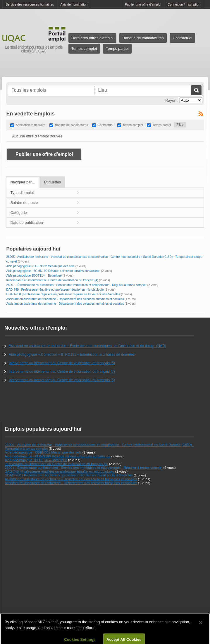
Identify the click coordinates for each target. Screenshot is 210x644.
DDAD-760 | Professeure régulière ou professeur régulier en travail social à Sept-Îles (63, 294)
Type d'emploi (22, 193)
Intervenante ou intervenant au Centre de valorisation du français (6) (62, 380)
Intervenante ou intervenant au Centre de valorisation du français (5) (62, 363)
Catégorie (18, 213)
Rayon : (172, 100)
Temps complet (84, 48)
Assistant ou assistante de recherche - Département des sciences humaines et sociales (65, 299)
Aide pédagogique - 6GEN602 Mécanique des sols (40, 266)
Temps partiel (117, 48)
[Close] (201, 625)
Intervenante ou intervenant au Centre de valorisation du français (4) (52, 280)
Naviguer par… (23, 182)
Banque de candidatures (143, 38)
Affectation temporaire (31, 125)
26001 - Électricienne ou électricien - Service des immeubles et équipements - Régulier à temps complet (76, 285)
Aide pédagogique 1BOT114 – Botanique (34, 276)
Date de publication (26, 223)
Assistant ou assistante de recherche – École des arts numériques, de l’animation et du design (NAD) (87, 346)
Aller (196, 90)
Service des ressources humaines (30, 4)
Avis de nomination (74, 4)
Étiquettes (53, 182)
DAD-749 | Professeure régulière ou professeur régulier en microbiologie (55, 290)
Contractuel (183, 38)
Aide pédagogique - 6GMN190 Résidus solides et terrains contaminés (53, 271)
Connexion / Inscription (184, 4)
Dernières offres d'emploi (92, 38)
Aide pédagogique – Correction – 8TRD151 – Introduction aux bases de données (72, 355)
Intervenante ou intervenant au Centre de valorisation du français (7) (62, 372)
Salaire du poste (24, 203)
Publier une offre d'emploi (143, 4)
